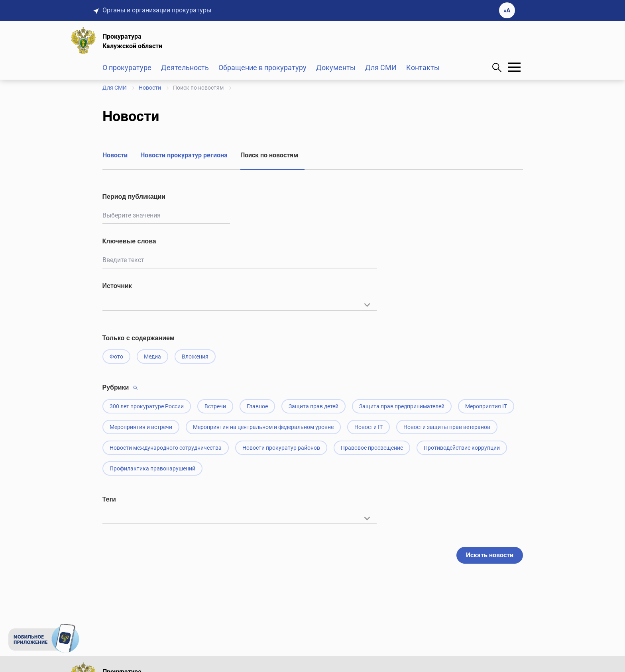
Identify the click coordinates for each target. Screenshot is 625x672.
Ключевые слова (129, 241)
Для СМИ (381, 68)
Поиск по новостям (269, 155)
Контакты (423, 68)
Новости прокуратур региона (184, 155)
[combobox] (240, 309)
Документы (336, 68)
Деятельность (185, 68)
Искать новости (490, 555)
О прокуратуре (127, 68)
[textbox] (240, 304)
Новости (115, 155)
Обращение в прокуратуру (262, 68)
